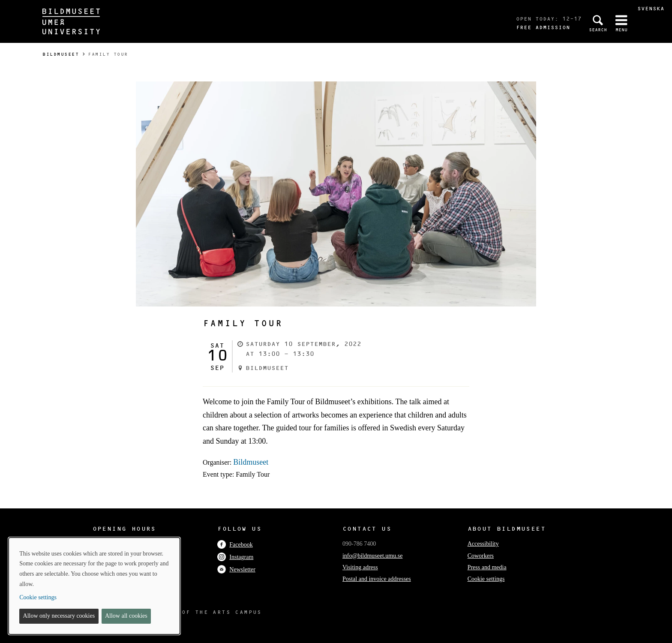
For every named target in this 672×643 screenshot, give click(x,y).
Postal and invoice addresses (377, 579)
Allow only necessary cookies (59, 616)
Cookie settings (486, 579)
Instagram (235, 557)
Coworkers (481, 556)
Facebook (235, 545)
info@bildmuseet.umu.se (372, 556)
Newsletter (236, 569)
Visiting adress (360, 567)
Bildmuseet (61, 54)
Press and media (487, 567)
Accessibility (483, 544)
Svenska (651, 8)
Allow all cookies (126, 616)
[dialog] (94, 586)
